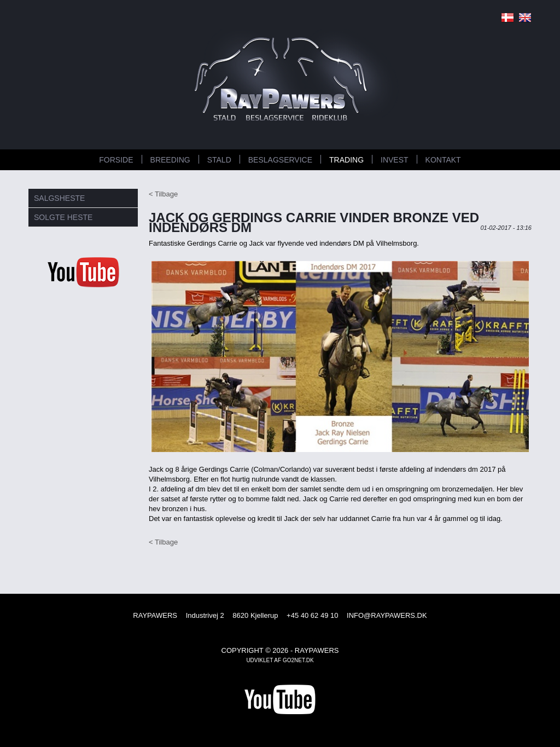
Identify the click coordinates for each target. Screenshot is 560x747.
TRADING (346, 160)
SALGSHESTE (59, 198)
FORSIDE (116, 160)
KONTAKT (443, 160)
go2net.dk (298, 660)
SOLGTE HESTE (63, 217)
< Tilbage (163, 194)
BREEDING (170, 160)
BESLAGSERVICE (280, 160)
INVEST (395, 160)
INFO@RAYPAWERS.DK (387, 615)
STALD (219, 160)
